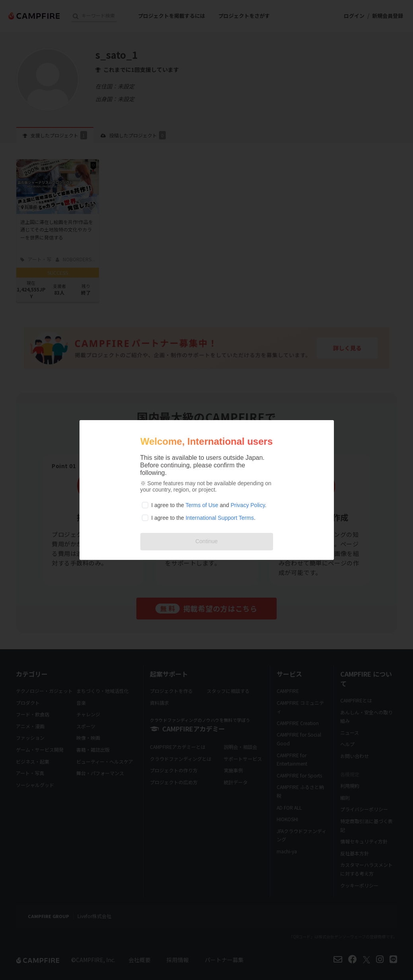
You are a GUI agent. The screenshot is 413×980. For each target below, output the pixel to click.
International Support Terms (220, 518)
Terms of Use (202, 505)
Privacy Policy (248, 505)
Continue (206, 541)
